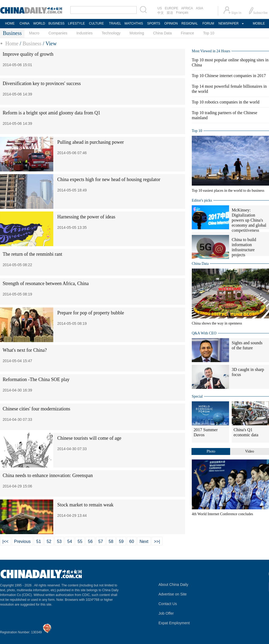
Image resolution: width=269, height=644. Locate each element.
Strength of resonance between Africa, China (46, 283)
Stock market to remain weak (85, 505)
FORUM (208, 23)
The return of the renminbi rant (32, 254)
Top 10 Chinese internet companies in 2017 (229, 76)
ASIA (199, 8)
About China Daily (173, 585)
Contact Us (168, 604)
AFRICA (187, 8)
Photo (211, 451)
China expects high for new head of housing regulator (109, 179)
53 (59, 541)
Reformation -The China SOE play (36, 379)
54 (70, 541)
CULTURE (96, 23)
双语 (170, 13)
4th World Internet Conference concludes (222, 514)
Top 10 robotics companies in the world (226, 102)
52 (49, 541)
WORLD (39, 23)
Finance (188, 33)
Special (197, 396)
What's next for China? (25, 350)
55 (80, 541)
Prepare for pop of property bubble (91, 313)
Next (144, 541)
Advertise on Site (173, 594)
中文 (161, 13)
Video (249, 451)
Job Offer (166, 613)
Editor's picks (202, 200)
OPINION (171, 23)
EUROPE (172, 8)
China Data (162, 33)
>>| (157, 541)
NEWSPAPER (228, 23)
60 (132, 541)
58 (111, 541)
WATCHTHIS (134, 23)
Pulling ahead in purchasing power (91, 142)
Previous (22, 541)
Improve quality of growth (28, 54)
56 (90, 541)
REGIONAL (190, 23)
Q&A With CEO (204, 333)
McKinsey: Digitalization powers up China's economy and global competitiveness (249, 220)
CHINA (24, 23)
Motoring (137, 33)
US (160, 8)
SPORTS (154, 23)
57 (101, 541)
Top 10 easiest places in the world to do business (228, 191)
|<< (5, 541)
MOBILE (259, 23)
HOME (10, 23)
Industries (85, 33)
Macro (34, 33)
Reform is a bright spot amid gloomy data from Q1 (51, 113)
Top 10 (209, 33)
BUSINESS (57, 23)
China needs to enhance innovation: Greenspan (48, 475)
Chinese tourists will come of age (89, 438)
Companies (58, 33)
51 (39, 541)
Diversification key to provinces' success (42, 83)
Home (12, 43)
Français (182, 13)
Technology (111, 33)
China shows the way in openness (217, 323)
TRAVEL (115, 23)
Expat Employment (174, 623)
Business (32, 43)
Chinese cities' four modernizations (36, 409)
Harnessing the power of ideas (86, 217)
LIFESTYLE (76, 23)
